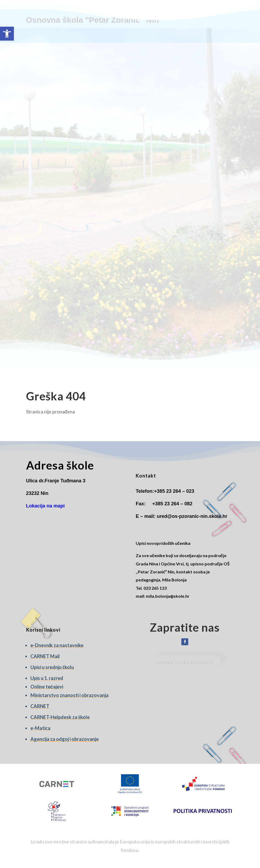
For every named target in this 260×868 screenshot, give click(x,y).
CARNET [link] (40, 706)
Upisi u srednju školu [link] (52, 667)
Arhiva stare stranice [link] (185, 663)
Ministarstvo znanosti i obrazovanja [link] (69, 695)
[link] (7, 34)
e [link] (32, 645)
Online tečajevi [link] (47, 687)
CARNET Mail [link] (45, 656)
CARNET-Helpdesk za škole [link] (60, 717)
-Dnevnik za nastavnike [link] (58, 645)
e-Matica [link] (40, 728)
